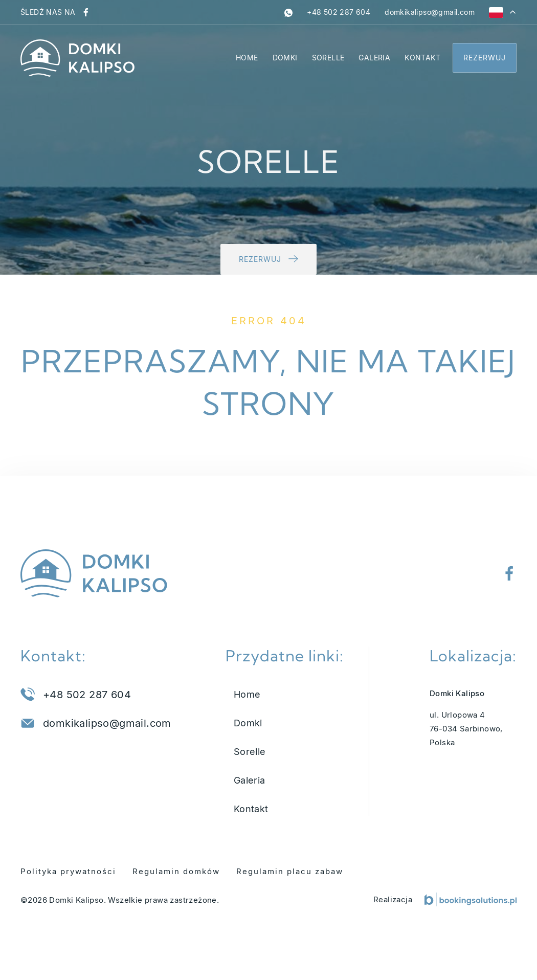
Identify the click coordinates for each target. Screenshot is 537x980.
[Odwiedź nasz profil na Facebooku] (86, 12)
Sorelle (328, 58)
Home (247, 58)
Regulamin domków (176, 871)
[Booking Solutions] (471, 899)
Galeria (374, 58)
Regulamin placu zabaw (290, 871)
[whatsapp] (288, 12)
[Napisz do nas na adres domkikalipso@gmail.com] (430, 12)
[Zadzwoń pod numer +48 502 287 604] (339, 12)
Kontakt (422, 58)
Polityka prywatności (68, 871)
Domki (285, 58)
